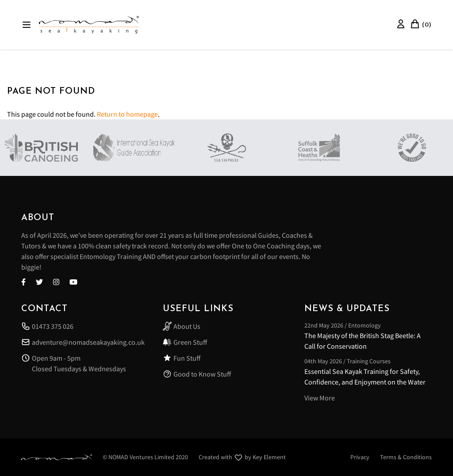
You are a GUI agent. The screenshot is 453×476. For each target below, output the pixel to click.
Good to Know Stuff (197, 374)
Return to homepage (127, 114)
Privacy (360, 457)
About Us (182, 326)
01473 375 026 (47, 326)
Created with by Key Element (242, 457)
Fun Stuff (182, 358)
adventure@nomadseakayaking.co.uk (83, 342)
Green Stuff (185, 342)
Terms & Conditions (406, 457)
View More (320, 398)
